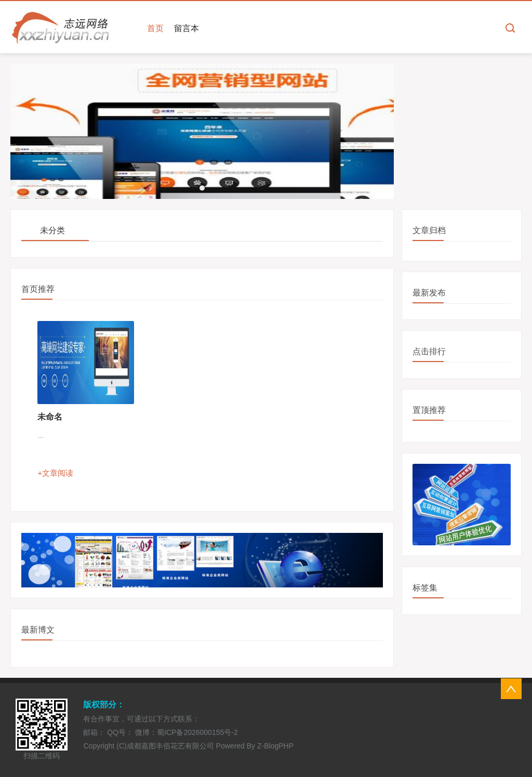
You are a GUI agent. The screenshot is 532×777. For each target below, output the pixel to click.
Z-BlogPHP (275, 746)
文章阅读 (58, 473)
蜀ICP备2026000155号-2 (197, 732)
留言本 (187, 28)
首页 (155, 28)
